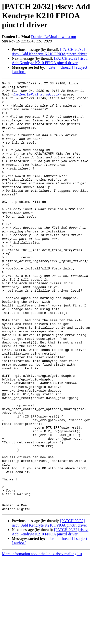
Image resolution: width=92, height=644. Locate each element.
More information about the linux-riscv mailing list (42, 640)
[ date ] (52, 67)
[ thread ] (66, 67)
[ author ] (19, 72)
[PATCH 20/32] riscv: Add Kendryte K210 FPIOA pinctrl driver (49, 52)
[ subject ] (82, 67)
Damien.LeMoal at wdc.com (54, 37)
